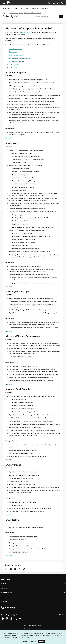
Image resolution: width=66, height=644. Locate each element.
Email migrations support (17, 55)
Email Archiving (14, 64)
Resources (4, 588)
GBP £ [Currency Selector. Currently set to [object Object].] (62, 615)
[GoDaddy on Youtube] (20, 619)
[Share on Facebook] (11, 569)
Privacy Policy (32, 625)
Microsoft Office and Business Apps (19, 58)
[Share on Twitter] (20, 569)
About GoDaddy (6, 579)
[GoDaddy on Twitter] (16, 619)
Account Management (16, 13)
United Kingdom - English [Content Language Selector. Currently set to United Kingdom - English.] (10, 615)
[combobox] (47, 16)
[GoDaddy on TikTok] (11, 619)
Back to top (9, 138)
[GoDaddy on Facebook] (3, 619)
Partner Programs (7, 592)
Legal (25, 625)
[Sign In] (58, 3)
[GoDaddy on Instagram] (7, 619)
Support (4, 584)
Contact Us (34, 8)
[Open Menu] (3, 3)
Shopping (4, 601)
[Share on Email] (7, 569)
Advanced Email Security (16, 61)
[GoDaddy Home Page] (9, 607)
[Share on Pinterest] (24, 569)
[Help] (54, 3)
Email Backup (13, 67)
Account (4, 597)
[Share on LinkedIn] (15, 569)
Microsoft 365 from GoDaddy (32, 13)
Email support (13, 52)
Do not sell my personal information (33, 629)
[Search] (61, 16)
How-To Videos (24, 8)
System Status (44, 8)
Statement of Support (25, 32)
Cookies (40, 625)
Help (16, 8)
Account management (16, 49)
